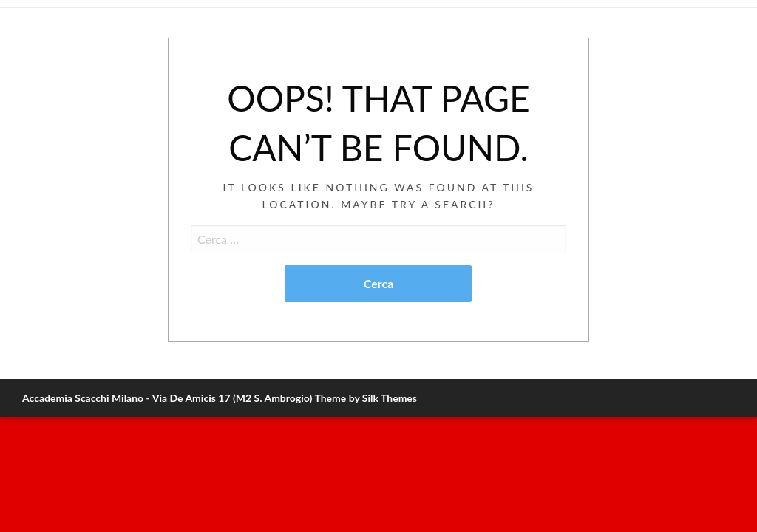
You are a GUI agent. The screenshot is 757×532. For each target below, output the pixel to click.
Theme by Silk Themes (366, 398)
